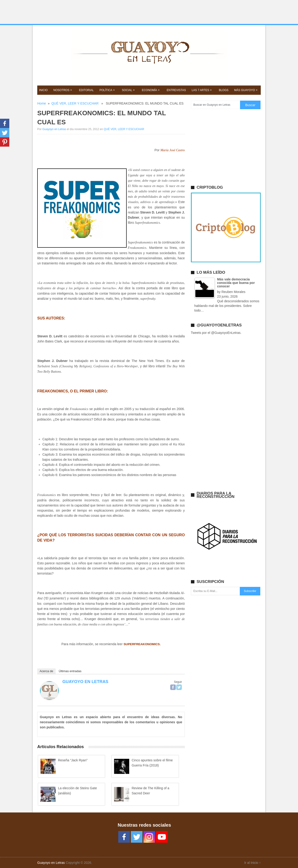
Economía (151, 90)
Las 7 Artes (202, 90)
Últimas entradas (70, 671)
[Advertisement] (149, 12)
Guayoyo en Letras (54, 129)
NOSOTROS (63, 90)
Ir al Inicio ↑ (252, 863)
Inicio (43, 90)
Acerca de (46, 671)
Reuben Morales (233, 292)
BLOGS (224, 90)
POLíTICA (108, 90)
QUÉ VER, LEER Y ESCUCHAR (75, 103)
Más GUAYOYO (246, 90)
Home (42, 103)
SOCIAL (129, 90)
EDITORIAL (86, 90)
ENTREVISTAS (176, 90)
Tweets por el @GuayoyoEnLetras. (216, 333)
